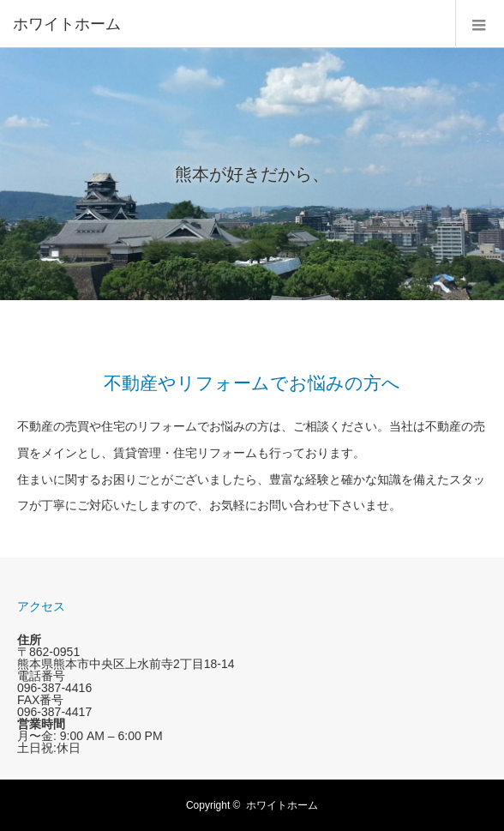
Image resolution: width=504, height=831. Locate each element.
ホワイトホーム (282, 805)
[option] (252, 174)
